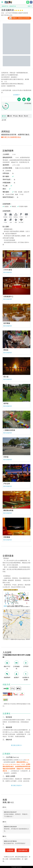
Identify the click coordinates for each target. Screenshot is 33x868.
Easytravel (19, 867)
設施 (15, 116)
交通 (21, 116)
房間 (10, 116)
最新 (4, 116)
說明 (26, 116)
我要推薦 (10, 850)
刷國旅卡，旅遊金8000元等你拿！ (20, 18)
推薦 (4, 120)
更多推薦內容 (23, 850)
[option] (16, 259)
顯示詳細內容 (8, 272)
